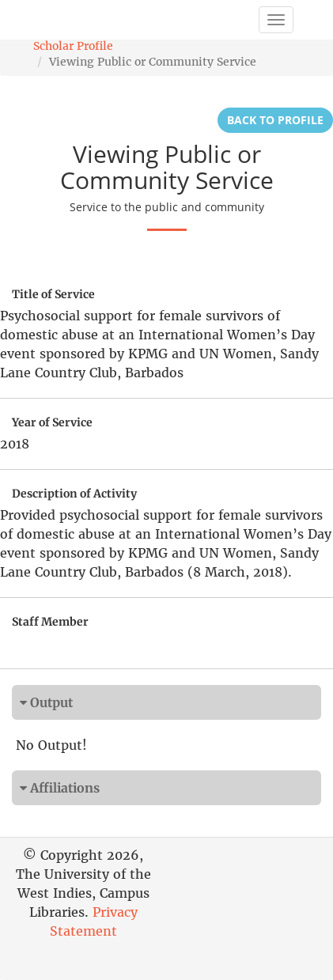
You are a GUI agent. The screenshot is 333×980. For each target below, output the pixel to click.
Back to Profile (275, 120)
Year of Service (52, 422)
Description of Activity (74, 494)
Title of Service (53, 294)
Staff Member (50, 622)
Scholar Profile (73, 46)
